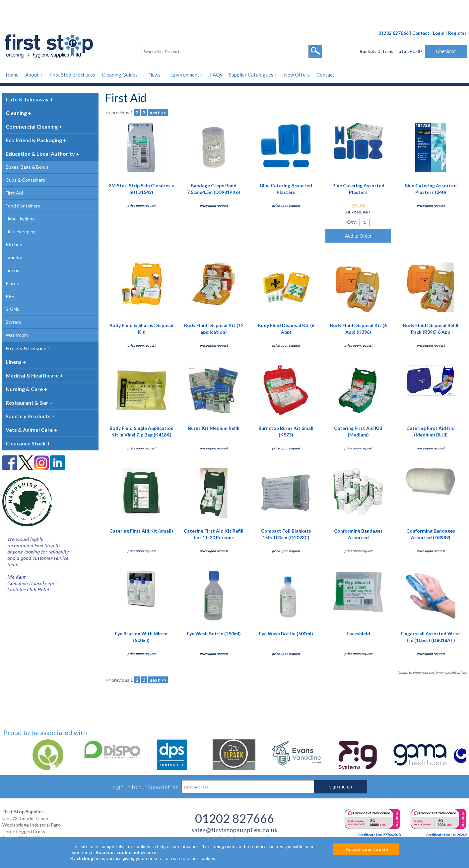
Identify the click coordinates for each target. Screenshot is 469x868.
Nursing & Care (24, 389)
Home (12, 75)
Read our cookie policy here (126, 852)
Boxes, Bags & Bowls (27, 167)
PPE (10, 296)
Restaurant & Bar (27, 403)
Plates (12, 283)
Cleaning (16, 113)
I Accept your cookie (366, 849)
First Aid (14, 193)
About (32, 75)
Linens (12, 270)
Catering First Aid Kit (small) (141, 531)
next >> (158, 113)
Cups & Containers (25, 180)
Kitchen (14, 244)
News (154, 75)
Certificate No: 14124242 (446, 835)
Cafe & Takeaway (27, 99)
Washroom (17, 335)
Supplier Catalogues (251, 75)
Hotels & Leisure (26, 348)
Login (439, 33)
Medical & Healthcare (32, 375)
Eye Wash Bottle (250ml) (214, 634)
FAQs (216, 75)
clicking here (90, 858)
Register (457, 33)
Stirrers (13, 322)
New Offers (297, 75)
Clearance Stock (26, 443)
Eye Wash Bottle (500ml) (286, 634)
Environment (185, 75)
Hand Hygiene (20, 219)
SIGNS (13, 309)
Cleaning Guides (120, 75)
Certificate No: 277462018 (379, 835)
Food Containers (23, 206)
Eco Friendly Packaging (34, 140)
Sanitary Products (28, 416)
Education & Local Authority (40, 154)
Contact (421, 33)
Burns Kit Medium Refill (214, 428)
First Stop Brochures (72, 75)
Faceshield (358, 634)
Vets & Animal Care (29, 430)
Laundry (14, 257)
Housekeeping (21, 231)
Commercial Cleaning (32, 126)
